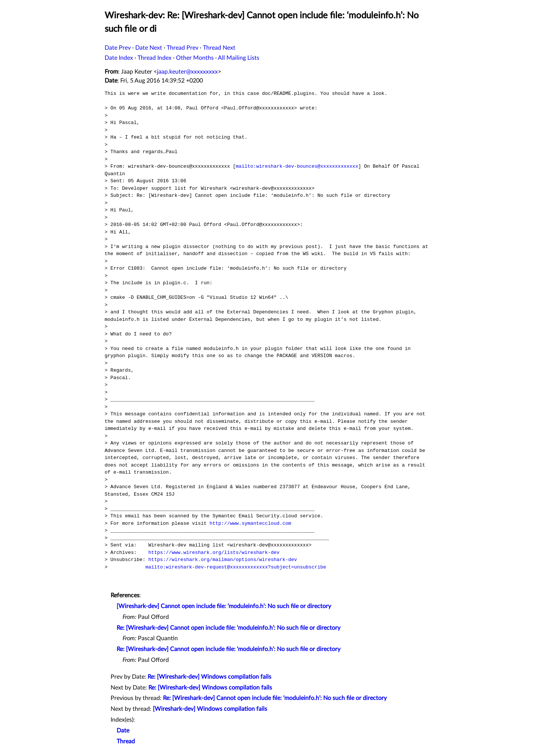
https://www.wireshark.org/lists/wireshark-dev (214, 552)
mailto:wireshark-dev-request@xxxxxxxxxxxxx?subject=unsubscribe (236, 567)
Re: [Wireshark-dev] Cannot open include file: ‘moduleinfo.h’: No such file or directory (228, 628)
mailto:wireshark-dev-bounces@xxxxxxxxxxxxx (297, 166)
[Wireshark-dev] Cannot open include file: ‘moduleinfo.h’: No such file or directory (224, 606)
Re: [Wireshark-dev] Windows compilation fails (209, 677)
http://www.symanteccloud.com (250, 523)
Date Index (119, 58)
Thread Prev (183, 48)
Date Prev (118, 48)
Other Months (195, 58)
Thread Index (154, 58)
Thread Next (219, 48)
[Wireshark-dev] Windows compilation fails (210, 709)
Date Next (149, 48)
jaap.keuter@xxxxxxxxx (187, 72)
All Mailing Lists (239, 58)
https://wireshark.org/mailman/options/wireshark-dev (223, 560)
